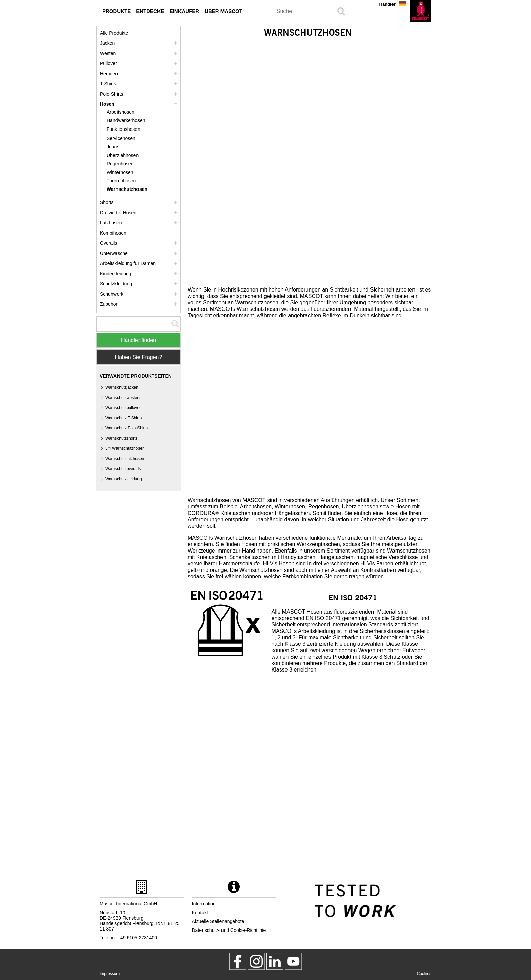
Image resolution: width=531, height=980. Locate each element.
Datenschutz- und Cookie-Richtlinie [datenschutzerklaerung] (229, 930)
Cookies (424, 974)
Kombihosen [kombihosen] (113, 233)
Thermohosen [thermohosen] (121, 181)
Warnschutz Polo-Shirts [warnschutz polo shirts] (126, 428)
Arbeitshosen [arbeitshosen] (121, 112)
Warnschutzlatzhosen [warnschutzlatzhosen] (125, 459)
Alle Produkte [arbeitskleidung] (114, 33)
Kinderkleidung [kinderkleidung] (116, 274)
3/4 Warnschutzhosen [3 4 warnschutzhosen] (125, 448)
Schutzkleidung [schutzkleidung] (116, 284)
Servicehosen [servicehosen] (121, 138)
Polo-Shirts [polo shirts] (111, 94)
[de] (421, 11)
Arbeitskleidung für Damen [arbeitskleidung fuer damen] (128, 263)
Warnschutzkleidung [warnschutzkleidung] (124, 479)
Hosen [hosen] (107, 104)
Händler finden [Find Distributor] (139, 340)
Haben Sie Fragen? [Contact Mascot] (139, 357)
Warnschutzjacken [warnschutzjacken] (122, 387)
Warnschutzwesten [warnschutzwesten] (122, 398)
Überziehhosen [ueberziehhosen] (123, 155)
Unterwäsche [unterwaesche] (114, 253)
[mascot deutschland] (275, 961)
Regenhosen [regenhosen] (120, 164)
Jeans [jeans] (113, 147)
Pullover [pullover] (109, 63)
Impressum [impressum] (110, 974)
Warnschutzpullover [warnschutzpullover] (123, 408)
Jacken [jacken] (107, 43)
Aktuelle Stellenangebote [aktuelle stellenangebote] (218, 921)
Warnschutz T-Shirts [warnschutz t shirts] (123, 418)
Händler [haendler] (387, 4)
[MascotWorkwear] (238, 961)
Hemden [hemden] (109, 74)
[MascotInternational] (293, 961)
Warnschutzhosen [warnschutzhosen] (127, 189)
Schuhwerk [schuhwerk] (112, 294)
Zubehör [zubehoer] (109, 304)
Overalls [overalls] (109, 243)
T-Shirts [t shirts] (108, 84)
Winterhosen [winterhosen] (120, 172)
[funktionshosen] (127, 129)
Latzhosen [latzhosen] (111, 223)
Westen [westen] (108, 53)
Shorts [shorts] (107, 202)
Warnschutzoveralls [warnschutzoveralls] (123, 469)
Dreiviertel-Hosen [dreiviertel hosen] (118, 213)
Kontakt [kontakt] (200, 913)
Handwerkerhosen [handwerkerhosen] (126, 120)
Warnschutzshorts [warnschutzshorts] (122, 438)
